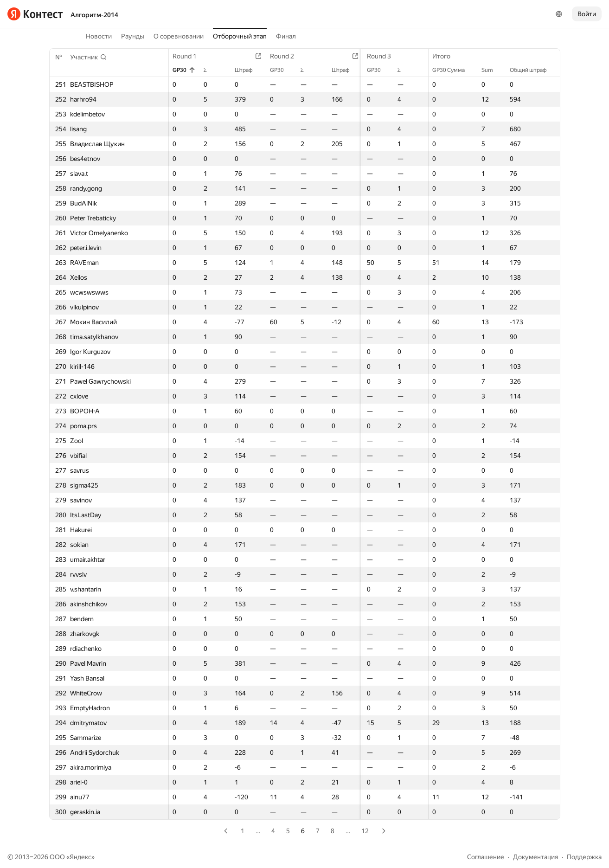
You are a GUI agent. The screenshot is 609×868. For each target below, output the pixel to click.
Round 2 (284, 56)
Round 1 (189, 56)
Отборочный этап (240, 36)
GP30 (184, 70)
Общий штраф (533, 70)
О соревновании (179, 36)
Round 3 (379, 56)
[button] (89, 57)
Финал (286, 36)
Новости (99, 36)
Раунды (133, 36)
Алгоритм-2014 (94, 15)
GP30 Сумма (453, 70)
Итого (446, 56)
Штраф (246, 70)
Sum (492, 70)
